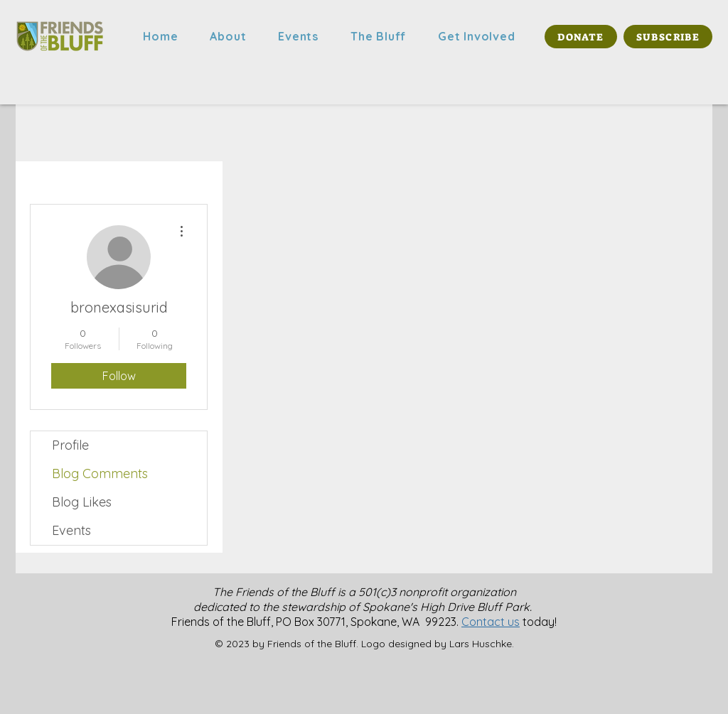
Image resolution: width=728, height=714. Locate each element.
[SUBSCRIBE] (668, 37)
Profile (70, 445)
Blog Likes (82, 502)
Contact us (491, 622)
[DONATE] (581, 37)
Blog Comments (100, 474)
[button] (228, 36)
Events (71, 530)
